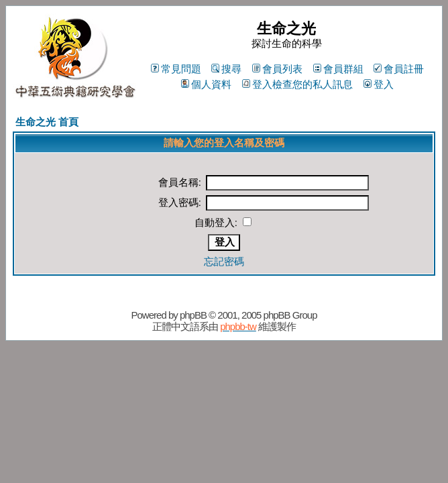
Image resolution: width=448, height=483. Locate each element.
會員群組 (338, 69)
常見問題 (176, 69)
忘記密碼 (224, 261)
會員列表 (277, 69)
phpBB (193, 315)
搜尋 (226, 69)
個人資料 (206, 84)
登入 (379, 84)
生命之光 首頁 (47, 122)
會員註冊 (399, 69)
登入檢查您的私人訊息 (297, 84)
